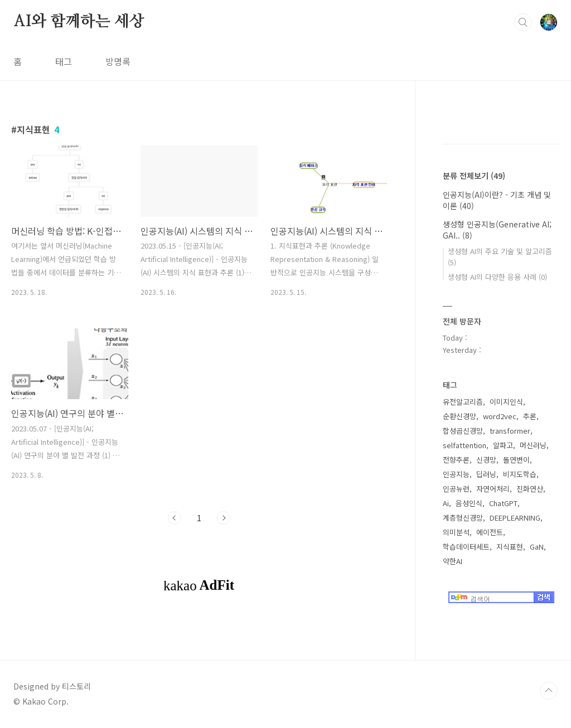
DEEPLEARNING (515, 518)
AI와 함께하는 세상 (79, 22)
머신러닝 (533, 445)
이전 (175, 518)
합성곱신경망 (463, 431)
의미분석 (456, 532)
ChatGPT (503, 503)
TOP (549, 691)
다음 (224, 518)
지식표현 (510, 547)
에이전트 (490, 532)
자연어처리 (493, 489)
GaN (537, 547)
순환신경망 (459, 416)
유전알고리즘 (463, 402)
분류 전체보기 (474, 176)
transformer (510, 431)
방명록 (118, 61)
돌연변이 (516, 460)
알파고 (503, 445)
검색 (523, 22)
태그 (64, 61)
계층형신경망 (463, 518)
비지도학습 (520, 474)
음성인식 (469, 503)
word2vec (500, 416)
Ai (446, 503)
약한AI (453, 561)
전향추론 (456, 460)
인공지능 (456, 474)
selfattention (464, 445)
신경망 (486, 460)
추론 (530, 416)
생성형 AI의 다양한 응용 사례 (497, 277)
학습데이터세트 (466, 547)
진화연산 (530, 489)
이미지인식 (506, 402)
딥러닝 (486, 474)
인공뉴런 (456, 489)
